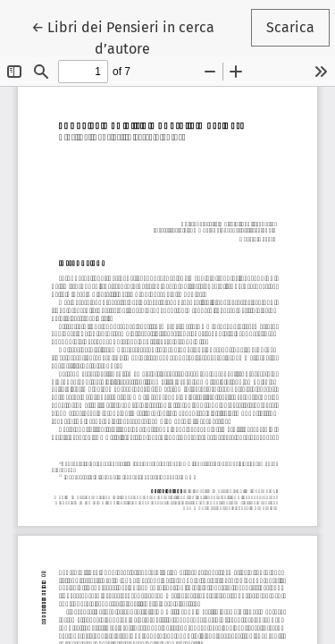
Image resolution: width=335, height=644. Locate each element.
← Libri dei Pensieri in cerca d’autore (136, 37)
